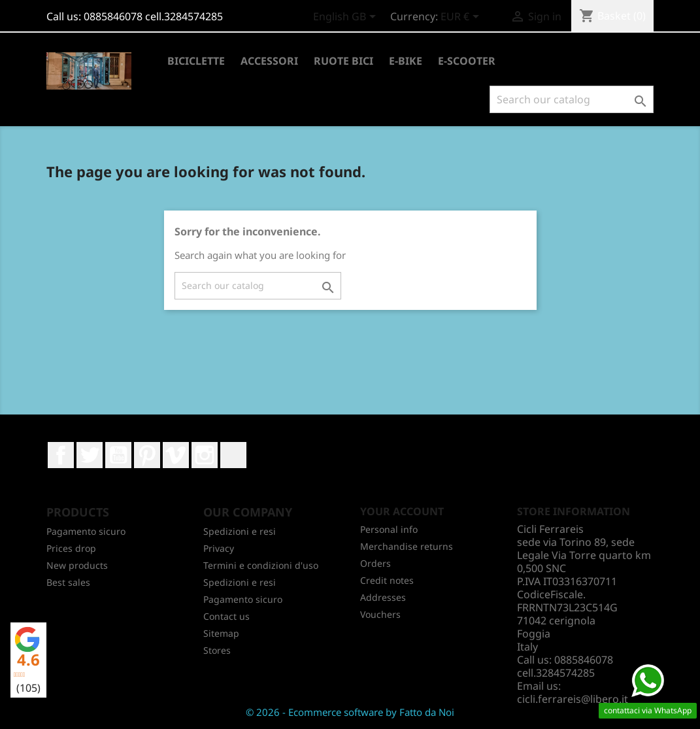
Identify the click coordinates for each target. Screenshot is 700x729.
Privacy (219, 548)
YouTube (118, 455)
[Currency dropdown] (462, 18)
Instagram (205, 455)
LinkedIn (233, 455)
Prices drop (71, 548)
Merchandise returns (407, 546)
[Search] (572, 99)
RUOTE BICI (343, 61)
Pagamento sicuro (86, 531)
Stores (217, 650)
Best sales (68, 582)
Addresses (383, 597)
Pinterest (147, 455)
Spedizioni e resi (240, 531)
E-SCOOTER (467, 61)
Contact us (226, 616)
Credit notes (387, 580)
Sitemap (221, 633)
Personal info (389, 529)
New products (77, 565)
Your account (402, 511)
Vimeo (176, 455)
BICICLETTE (196, 61)
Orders (375, 563)
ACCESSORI (269, 61)
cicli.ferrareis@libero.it (573, 699)
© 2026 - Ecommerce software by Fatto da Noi (350, 712)
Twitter (90, 455)
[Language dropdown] (347, 18)
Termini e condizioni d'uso (261, 565)
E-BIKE (406, 61)
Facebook (61, 455)
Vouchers (380, 614)
